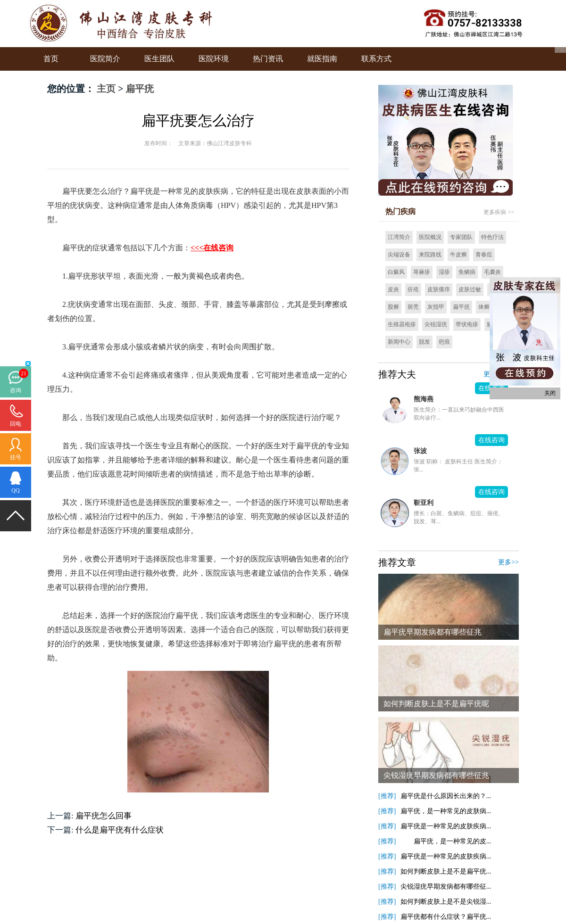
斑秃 (413, 307)
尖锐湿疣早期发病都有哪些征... (446, 887)
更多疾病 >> (499, 212)
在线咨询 (491, 440)
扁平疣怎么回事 (104, 816)
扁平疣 (140, 89)
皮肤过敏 (470, 289)
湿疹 (444, 272)
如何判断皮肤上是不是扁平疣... (446, 871)
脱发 (424, 342)
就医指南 (322, 59)
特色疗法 (492, 237)
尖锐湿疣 (436, 324)
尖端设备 (399, 255)
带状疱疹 (467, 324)
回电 (16, 424)
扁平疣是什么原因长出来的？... (446, 796)
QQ (15, 490)
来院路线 (430, 255)
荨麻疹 (422, 272)
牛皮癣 (458, 255)
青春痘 (484, 255)
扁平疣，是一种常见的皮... (446, 841)
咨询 (16, 390)
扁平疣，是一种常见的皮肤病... (446, 811)
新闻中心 (399, 342)
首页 (51, 59)
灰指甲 (436, 307)
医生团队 (159, 59)
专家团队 (461, 237)
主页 (106, 89)
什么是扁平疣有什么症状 (120, 830)
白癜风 (396, 272)
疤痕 (444, 342)
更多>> (508, 562)
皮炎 (393, 289)
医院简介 (105, 59)
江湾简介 (399, 237)
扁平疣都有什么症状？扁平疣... (446, 917)
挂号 (16, 457)
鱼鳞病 (467, 272)
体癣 (484, 307)
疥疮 (413, 289)
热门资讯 (268, 59)
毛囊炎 (492, 272)
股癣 (393, 307)
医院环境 (214, 59)
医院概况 (430, 237)
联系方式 (376, 59)
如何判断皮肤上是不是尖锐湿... (446, 902)
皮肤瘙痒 (439, 289)
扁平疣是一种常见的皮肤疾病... (446, 826)
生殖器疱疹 (402, 324)
